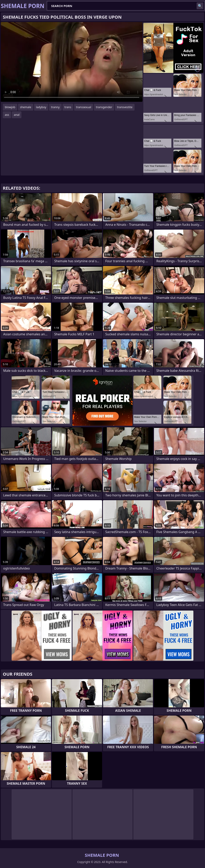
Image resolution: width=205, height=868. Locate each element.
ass (7, 115)
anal (17, 115)
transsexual (84, 107)
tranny (55, 107)
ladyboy (41, 107)
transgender (104, 107)
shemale (26, 107)
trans (68, 107)
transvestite (125, 107)
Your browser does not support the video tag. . (72, 62)
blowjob (10, 107)
